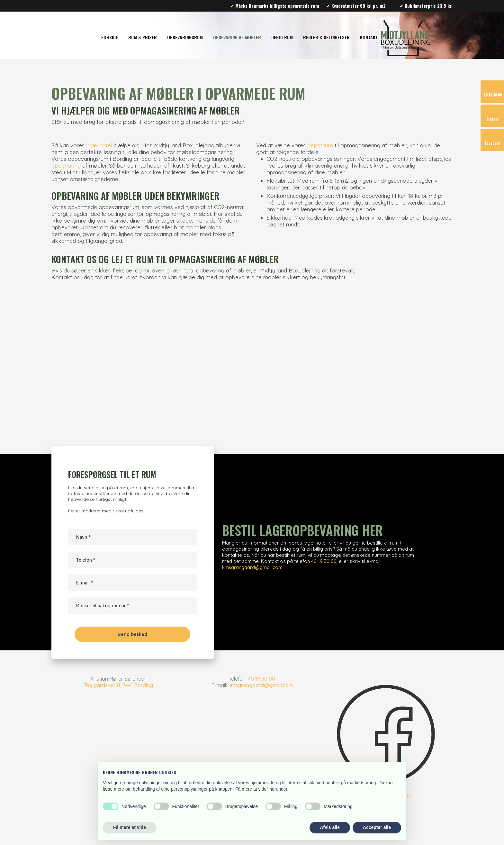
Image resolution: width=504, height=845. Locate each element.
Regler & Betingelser (326, 37)
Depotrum (282, 37)
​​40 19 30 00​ (324, 561)
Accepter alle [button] (377, 827)
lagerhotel (99, 145)
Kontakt (369, 37)
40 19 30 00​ (261, 679)
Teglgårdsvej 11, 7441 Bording (118, 685)
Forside (110, 37)
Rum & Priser (143, 37)
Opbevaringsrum (185, 37)
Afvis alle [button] (330, 827)
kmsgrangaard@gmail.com (252, 567)
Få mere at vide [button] (130, 827)
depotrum (320, 145)
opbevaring (66, 165)
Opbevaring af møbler (237, 37)
